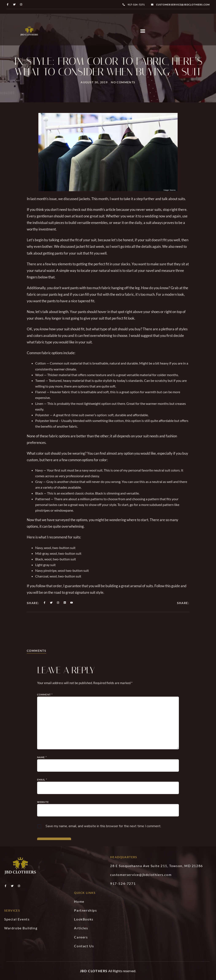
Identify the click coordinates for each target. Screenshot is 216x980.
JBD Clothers (94, 971)
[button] (143, 31)
